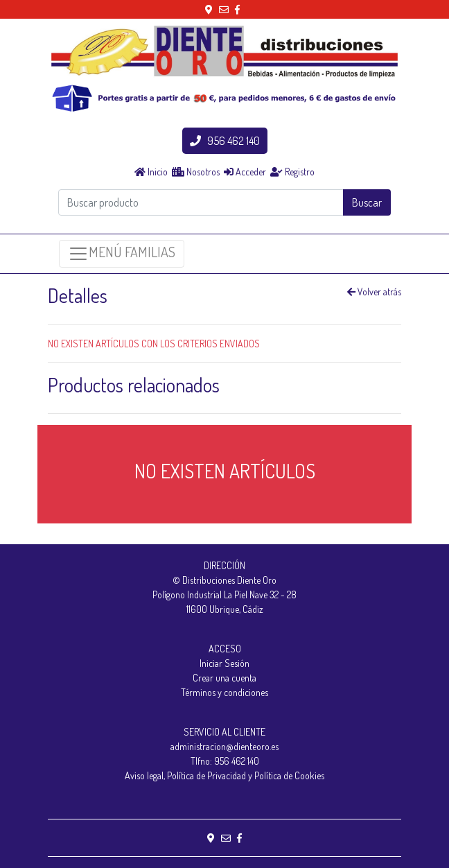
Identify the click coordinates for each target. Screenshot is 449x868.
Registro (292, 172)
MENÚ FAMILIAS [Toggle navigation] (122, 253)
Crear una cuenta (224, 678)
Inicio (151, 172)
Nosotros (196, 172)
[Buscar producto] (201, 202)
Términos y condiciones (224, 692)
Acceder (245, 172)
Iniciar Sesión (224, 663)
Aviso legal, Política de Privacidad (185, 775)
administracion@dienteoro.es (224, 746)
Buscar (367, 202)
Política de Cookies (289, 775)
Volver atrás (374, 292)
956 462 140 (225, 141)
